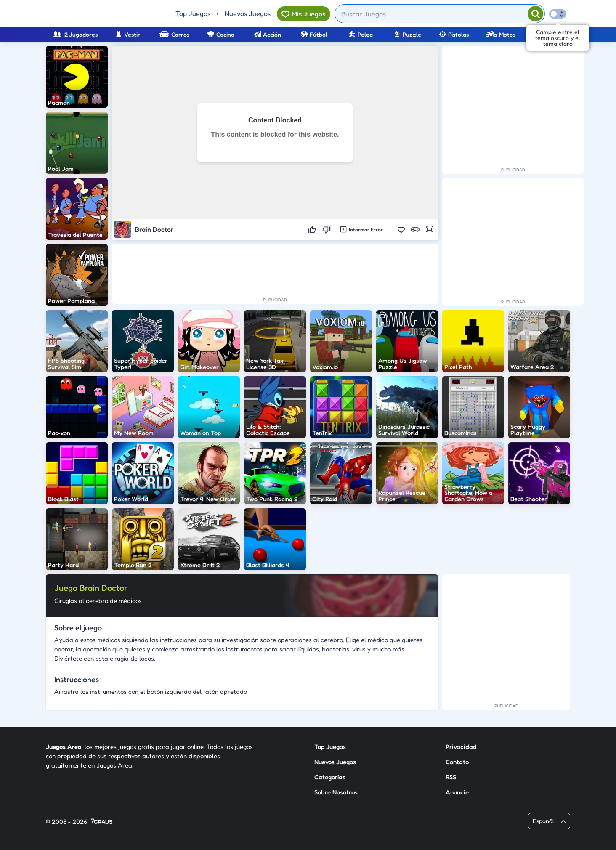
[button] (401, 229)
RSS (451, 777)
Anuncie (457, 792)
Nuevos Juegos (248, 13)
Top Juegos (193, 13)
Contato (457, 762)
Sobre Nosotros (336, 792)
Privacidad (461, 747)
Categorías (330, 777)
